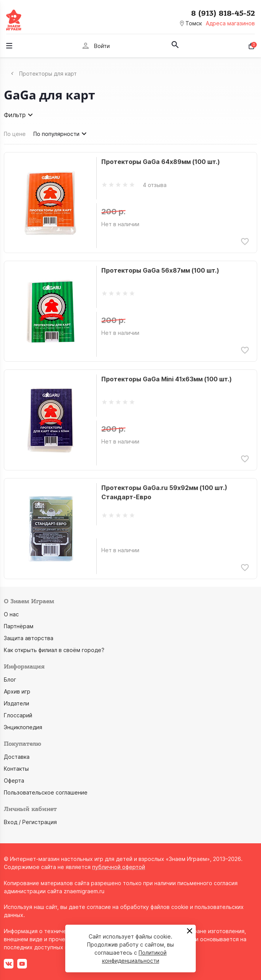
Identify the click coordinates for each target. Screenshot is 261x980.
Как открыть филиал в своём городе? (54, 650)
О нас (11, 614)
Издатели (17, 703)
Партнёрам (19, 626)
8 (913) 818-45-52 (223, 13)
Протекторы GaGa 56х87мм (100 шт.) (160, 270)
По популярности (61, 134)
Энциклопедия (23, 727)
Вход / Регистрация (30, 822)
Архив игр (17, 691)
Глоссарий (18, 715)
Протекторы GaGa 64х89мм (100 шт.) (161, 162)
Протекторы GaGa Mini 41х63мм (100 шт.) (167, 379)
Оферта (14, 781)
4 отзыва (155, 185)
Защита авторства (29, 638)
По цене (15, 134)
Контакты (16, 769)
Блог (10, 680)
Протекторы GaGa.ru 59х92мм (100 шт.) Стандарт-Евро (164, 492)
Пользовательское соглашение (46, 792)
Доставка (17, 757)
